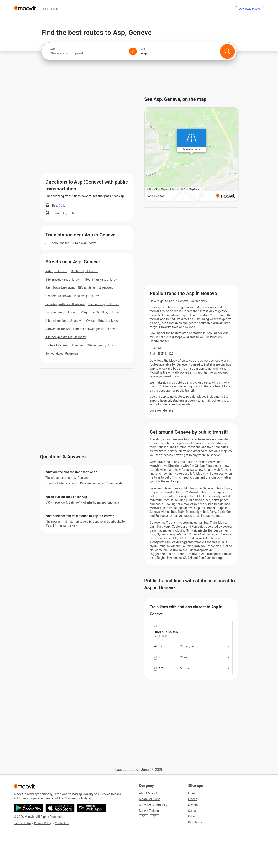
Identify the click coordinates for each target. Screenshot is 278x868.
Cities (192, 816)
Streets (193, 805)
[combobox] (87, 53)
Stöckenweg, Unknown (104, 304)
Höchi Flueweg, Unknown (102, 279)
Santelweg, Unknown (60, 288)
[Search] (227, 51)
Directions (195, 822)
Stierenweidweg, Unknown (63, 279)
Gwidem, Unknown (58, 296)
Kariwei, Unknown (58, 329)
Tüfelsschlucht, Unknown (95, 288)
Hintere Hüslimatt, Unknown (65, 345)
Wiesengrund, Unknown (103, 345)
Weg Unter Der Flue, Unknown (101, 312)
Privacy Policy (43, 823)
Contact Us (62, 823)
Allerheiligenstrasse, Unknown (66, 337)
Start (52, 49)
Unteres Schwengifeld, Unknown (95, 329)
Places (193, 799)
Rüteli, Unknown (56, 271)
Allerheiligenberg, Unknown (64, 321)
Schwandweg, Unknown (62, 354)
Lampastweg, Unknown (61, 312)
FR (154, 817)
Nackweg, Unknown (88, 296)
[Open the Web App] (92, 808)
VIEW (93, 243)
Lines (192, 793)
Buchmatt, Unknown (85, 271)
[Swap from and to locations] (133, 51)
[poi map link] (191, 155)
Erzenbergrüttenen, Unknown (65, 304)
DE (143, 817)
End (143, 49)
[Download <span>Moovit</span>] (250, 9)
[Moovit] (25, 9)
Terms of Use (22, 823)
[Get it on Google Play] (29, 808)
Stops (192, 811)
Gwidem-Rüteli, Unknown (103, 321)
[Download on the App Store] (60, 808)
